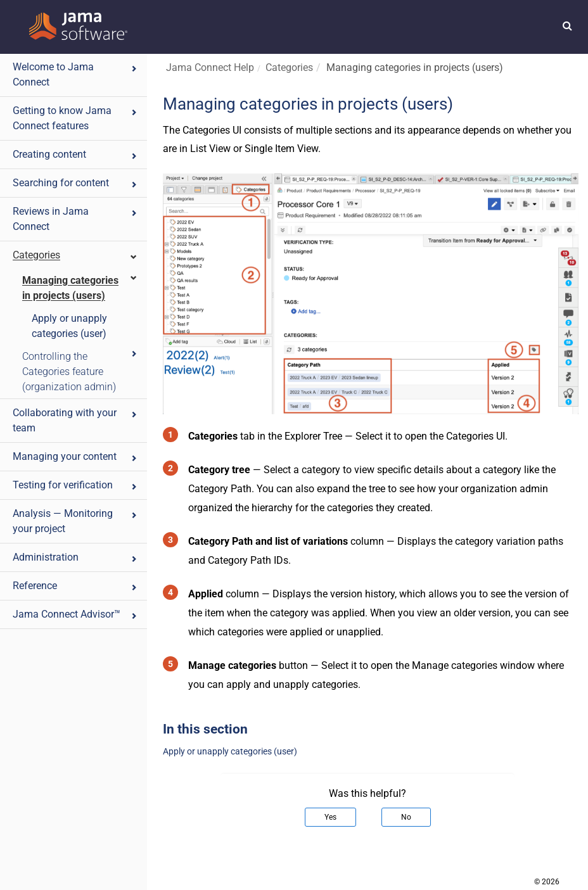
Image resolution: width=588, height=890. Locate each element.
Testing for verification (75, 485)
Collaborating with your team (75, 420)
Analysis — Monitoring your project (75, 521)
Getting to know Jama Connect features (75, 118)
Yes (330, 817)
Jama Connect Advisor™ (75, 614)
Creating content (75, 154)
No (406, 817)
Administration (75, 557)
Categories (75, 255)
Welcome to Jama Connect (75, 74)
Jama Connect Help (210, 67)
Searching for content (75, 183)
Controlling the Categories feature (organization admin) (80, 371)
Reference (75, 586)
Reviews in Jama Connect (75, 219)
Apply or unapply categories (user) (69, 326)
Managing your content (75, 456)
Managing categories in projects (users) (80, 287)
